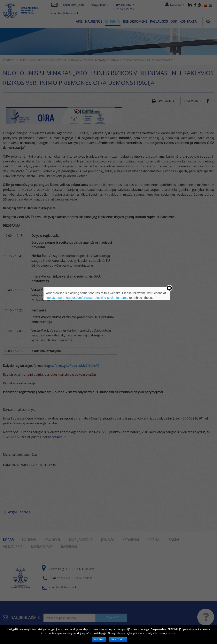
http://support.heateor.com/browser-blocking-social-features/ (87, 298)
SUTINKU (99, 640)
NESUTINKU (118, 640)
